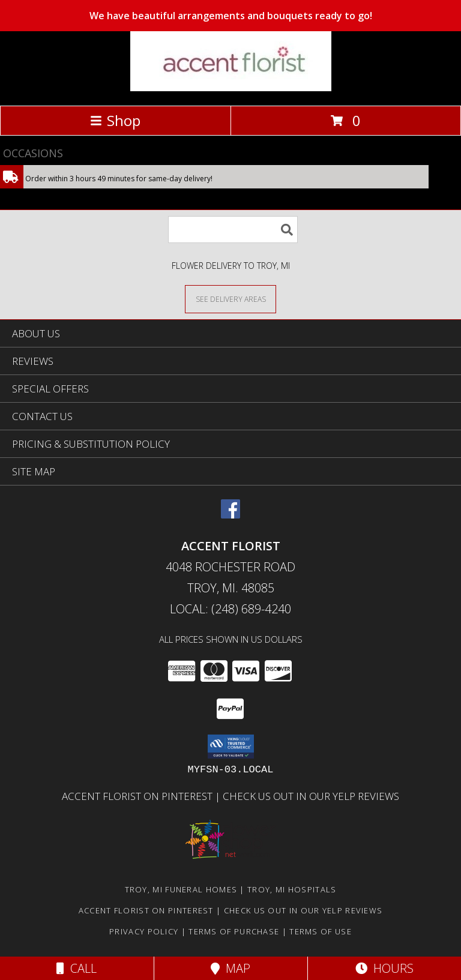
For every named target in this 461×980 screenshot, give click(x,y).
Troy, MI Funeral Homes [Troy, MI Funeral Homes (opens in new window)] (181, 889)
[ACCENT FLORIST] (231, 88)
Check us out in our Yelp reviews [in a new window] (311, 796)
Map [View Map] (230, 968)
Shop (115, 120)
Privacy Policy (144, 931)
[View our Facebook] (230, 515)
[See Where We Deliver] (230, 299)
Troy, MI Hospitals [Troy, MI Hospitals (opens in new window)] (292, 889)
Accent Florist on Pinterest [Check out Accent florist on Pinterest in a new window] (138, 796)
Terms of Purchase (234, 931)
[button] (231, 747)
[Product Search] (233, 230)
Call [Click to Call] (77, 968)
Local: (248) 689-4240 (230, 609)
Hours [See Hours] (384, 968)
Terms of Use (321, 931)
